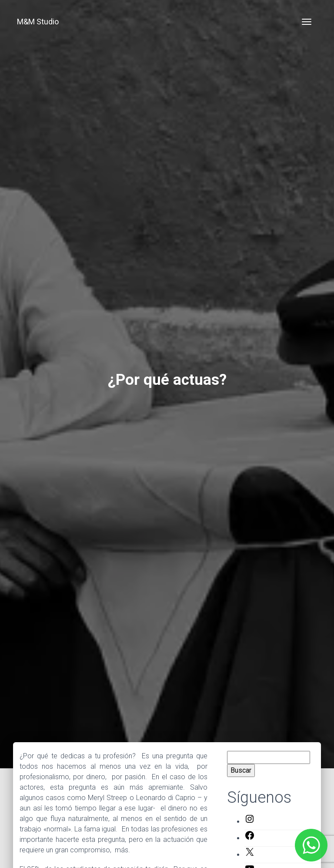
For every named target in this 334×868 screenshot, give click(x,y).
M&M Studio (38, 22)
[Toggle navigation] (307, 22)
